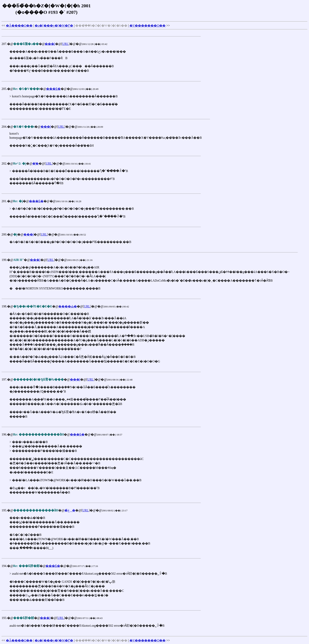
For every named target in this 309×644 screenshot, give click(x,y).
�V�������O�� (148, 26)
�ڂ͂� (70, 510)
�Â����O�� (19, 26)
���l (50, 44)
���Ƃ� (53, 89)
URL (65, 44)
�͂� (35, 163)
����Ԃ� (68, 306)
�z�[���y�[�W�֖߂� (54, 26)
